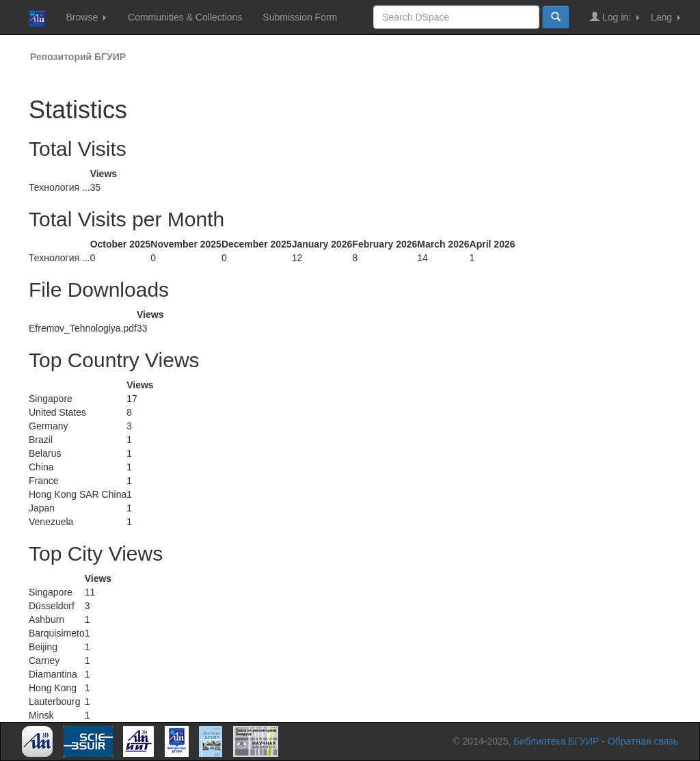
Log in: (615, 17)
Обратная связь (643, 741)
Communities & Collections (185, 17)
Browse (86, 17)
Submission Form (300, 17)
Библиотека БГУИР (556, 741)
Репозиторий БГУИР (78, 57)
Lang (665, 17)
